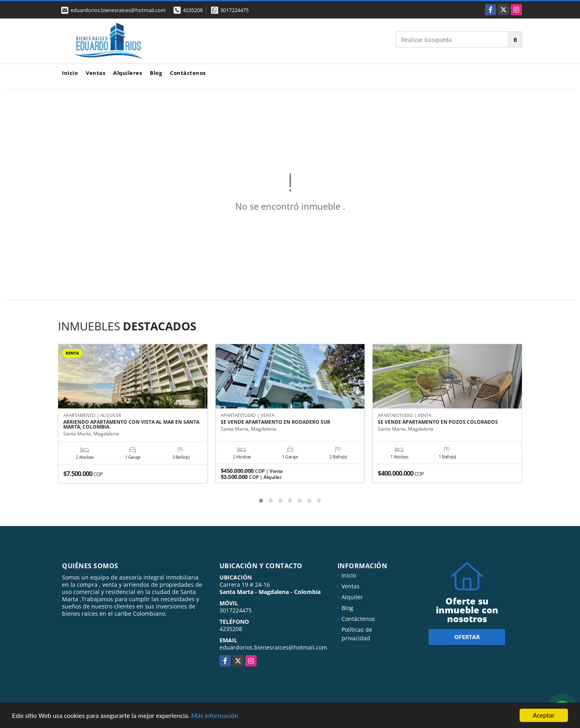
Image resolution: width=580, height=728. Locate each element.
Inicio (70, 73)
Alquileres (127, 73)
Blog (156, 73)
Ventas (95, 73)
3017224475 (234, 10)
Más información (215, 716)
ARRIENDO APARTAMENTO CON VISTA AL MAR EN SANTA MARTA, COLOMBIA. (131, 425)
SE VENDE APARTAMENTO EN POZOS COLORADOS (438, 422)
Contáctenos (188, 73)
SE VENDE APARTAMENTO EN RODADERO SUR (275, 422)
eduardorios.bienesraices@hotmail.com (273, 647)
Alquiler (352, 597)
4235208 (193, 10)
